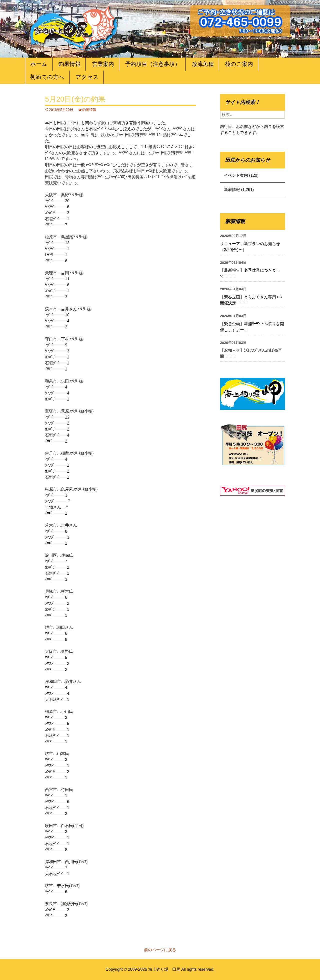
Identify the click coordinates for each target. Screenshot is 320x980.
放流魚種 (203, 64)
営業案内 (103, 64)
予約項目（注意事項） (153, 64)
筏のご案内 (239, 64)
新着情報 (232, 190)
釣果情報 (69, 64)
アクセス (87, 77)
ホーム (39, 64)
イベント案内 (236, 175)
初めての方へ (47, 77)
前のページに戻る (160, 950)
